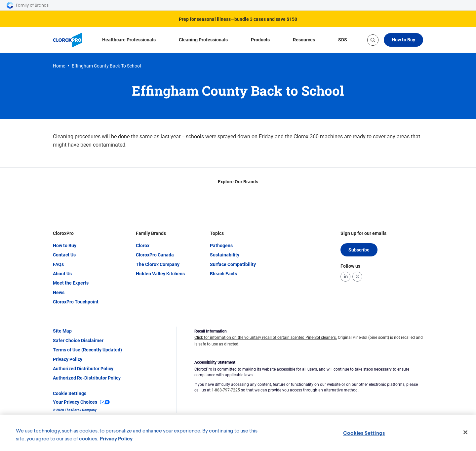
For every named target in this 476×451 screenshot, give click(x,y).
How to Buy (403, 40)
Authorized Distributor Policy (83, 369)
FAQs (58, 264)
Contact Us (64, 255)
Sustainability (225, 255)
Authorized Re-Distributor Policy (87, 378)
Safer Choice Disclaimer (78, 340)
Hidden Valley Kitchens (160, 274)
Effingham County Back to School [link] (106, 66)
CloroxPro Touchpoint (76, 302)
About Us (62, 274)
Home (59, 66)
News (59, 293)
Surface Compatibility (233, 264)
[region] (238, 433)
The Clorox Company (158, 264)
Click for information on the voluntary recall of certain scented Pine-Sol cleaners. (266, 338)
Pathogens (221, 246)
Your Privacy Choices (81, 402)
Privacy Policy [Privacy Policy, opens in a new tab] (116, 438)
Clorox (143, 246)
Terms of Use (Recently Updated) (87, 350)
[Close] (465, 432)
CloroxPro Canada (155, 255)
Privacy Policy (68, 359)
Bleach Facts (223, 274)
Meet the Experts (71, 283)
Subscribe (359, 250)
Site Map (62, 331)
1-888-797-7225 (226, 390)
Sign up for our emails (363, 234)
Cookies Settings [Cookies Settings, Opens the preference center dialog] (364, 433)
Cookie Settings (70, 393)
